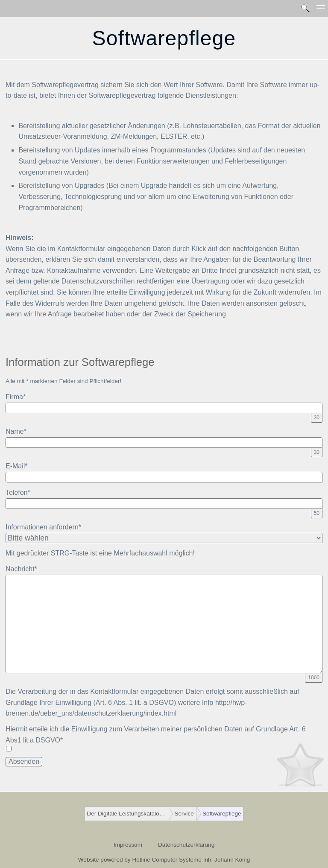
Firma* (16, 397)
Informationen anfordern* (43, 527)
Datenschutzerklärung (186, 845)
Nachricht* (21, 569)
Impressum (128, 845)
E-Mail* (17, 466)
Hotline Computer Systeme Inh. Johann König (191, 860)
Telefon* (18, 492)
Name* (16, 431)
